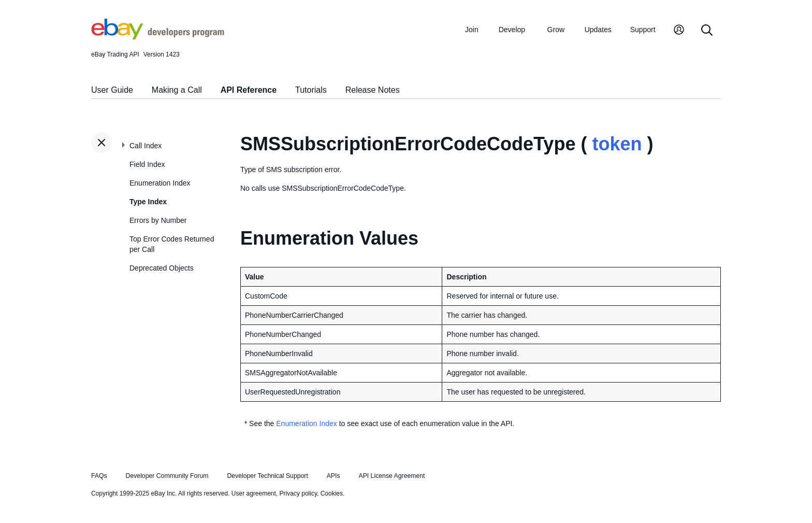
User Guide (112, 90)
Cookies (332, 493)
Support (643, 30)
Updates (598, 30)
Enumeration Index (160, 183)
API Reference (249, 90)
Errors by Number (158, 220)
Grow (556, 30)
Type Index (148, 202)
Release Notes (373, 90)
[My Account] (679, 31)
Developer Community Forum (167, 476)
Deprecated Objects (162, 268)
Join (472, 30)
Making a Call (177, 90)
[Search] (707, 31)
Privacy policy (298, 493)
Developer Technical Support (267, 476)
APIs (334, 476)
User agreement (254, 493)
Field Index (147, 164)
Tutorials (311, 90)
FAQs (99, 476)
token (617, 144)
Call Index (146, 146)
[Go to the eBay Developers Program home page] (158, 37)
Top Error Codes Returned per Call (172, 244)
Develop (512, 30)
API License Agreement (392, 476)
